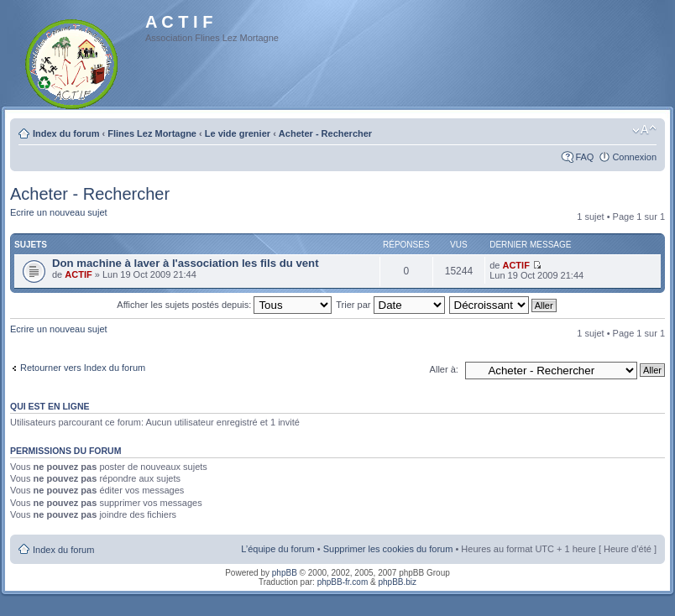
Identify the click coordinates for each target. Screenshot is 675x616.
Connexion (634, 157)
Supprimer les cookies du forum (388, 549)
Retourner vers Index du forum (83, 368)
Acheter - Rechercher (325, 133)
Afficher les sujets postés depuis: (224, 305)
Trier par (390, 305)
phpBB (285, 573)
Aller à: (444, 369)
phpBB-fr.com (343, 582)
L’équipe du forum (277, 549)
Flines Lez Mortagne (152, 133)
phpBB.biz (397, 582)
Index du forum (66, 133)
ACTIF (78, 274)
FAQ (584, 157)
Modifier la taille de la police (644, 130)
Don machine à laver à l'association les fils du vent (186, 263)
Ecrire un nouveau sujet (59, 212)
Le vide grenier (238, 133)
